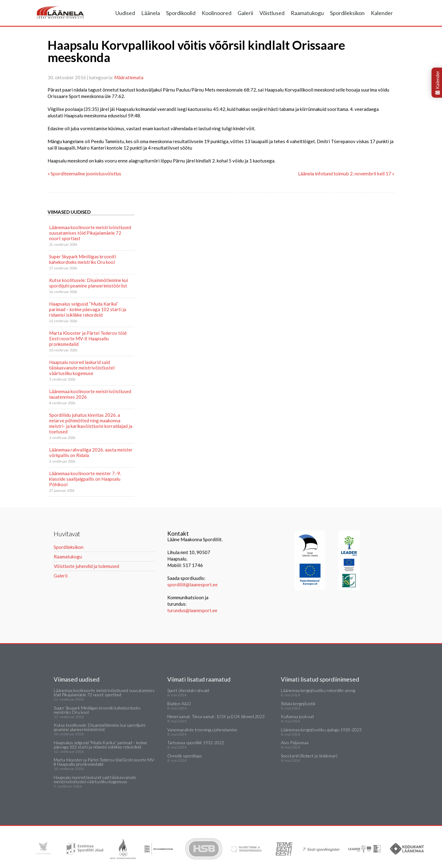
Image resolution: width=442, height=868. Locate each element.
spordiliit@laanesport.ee (192, 585)
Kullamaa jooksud (297, 716)
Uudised (125, 13)
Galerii (245, 13)
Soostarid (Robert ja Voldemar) (309, 756)
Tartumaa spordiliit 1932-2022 (196, 743)
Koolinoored (217, 13)
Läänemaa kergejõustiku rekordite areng (318, 690)
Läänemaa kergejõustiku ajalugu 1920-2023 (321, 730)
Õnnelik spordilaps (185, 756)
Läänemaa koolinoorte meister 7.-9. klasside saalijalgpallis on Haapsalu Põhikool (85, 479)
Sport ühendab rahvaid (188, 690)
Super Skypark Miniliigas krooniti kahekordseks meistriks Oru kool (83, 259)
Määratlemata (129, 77)
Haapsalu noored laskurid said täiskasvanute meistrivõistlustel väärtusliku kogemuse (82, 368)
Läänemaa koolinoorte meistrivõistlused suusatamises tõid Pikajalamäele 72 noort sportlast (90, 233)
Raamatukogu (307, 13)
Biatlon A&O (179, 704)
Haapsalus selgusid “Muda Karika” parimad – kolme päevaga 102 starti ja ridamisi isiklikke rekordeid (88, 309)
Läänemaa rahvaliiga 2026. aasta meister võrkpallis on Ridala (91, 452)
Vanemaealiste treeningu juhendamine (202, 730)
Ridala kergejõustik (298, 704)
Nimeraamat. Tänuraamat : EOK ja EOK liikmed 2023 (216, 716)
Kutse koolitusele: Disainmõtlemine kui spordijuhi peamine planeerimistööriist (89, 283)
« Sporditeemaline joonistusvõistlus (84, 173)
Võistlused (272, 13)
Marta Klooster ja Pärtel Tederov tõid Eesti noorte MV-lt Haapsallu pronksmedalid (88, 338)
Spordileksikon (347, 13)
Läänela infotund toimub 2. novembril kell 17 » (346, 173)
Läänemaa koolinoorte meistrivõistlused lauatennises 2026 (90, 394)
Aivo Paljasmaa (295, 743)
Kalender (382, 13)
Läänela (151, 13)
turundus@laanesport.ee (193, 610)
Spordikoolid (181, 13)
